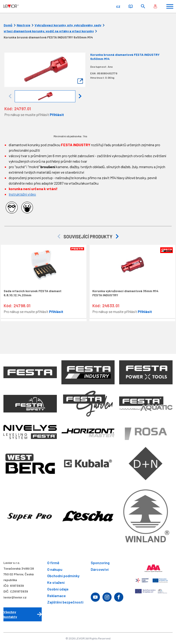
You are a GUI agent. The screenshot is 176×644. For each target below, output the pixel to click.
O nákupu (55, 569)
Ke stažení (56, 582)
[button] (80, 96)
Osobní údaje (58, 589)
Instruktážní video (22, 194)
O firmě (53, 563)
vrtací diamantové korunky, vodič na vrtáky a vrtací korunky (49, 31)
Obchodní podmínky (63, 576)
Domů (8, 25)
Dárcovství (100, 569)
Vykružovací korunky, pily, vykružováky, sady (68, 25)
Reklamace (56, 596)
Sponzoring (100, 563)
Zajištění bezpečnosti (65, 602)
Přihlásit (57, 115)
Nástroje (23, 25)
